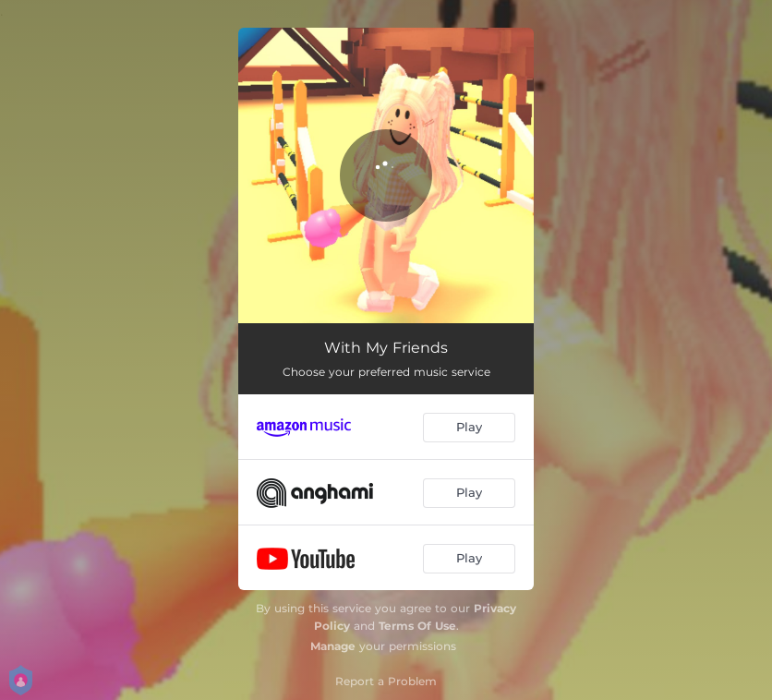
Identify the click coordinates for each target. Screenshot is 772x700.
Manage (333, 646)
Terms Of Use (417, 626)
